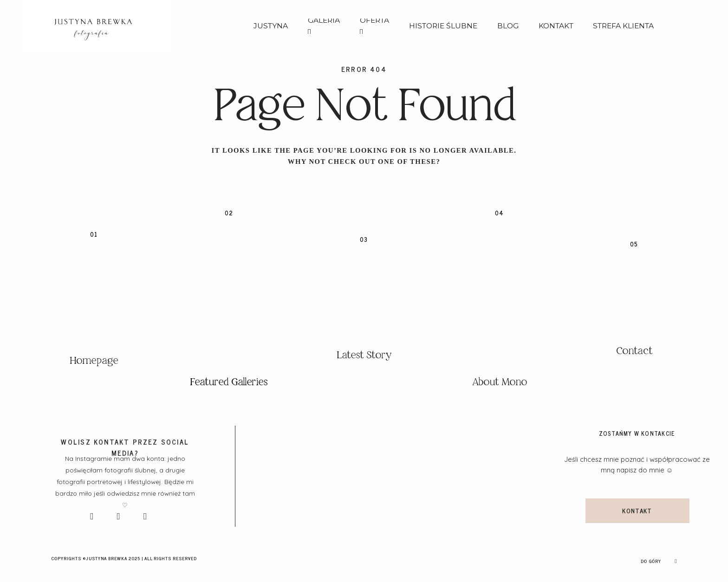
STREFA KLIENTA (623, 26)
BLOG (508, 26)
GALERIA (324, 26)
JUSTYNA (271, 26)
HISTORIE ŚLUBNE (443, 26)
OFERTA (374, 26)
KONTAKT (556, 26)
